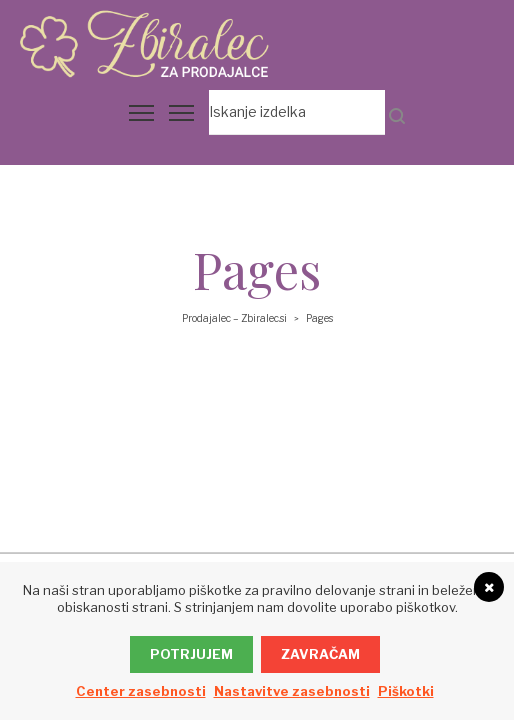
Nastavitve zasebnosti (292, 691)
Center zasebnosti (141, 691)
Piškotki (406, 691)
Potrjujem (191, 654)
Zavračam (320, 654)
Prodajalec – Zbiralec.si (234, 318)
